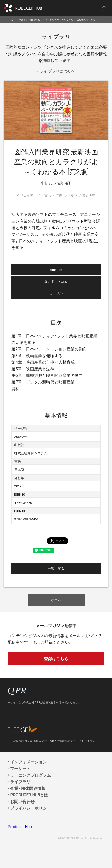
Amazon (56, 269)
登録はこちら (56, 658)
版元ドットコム (56, 281)
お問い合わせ (22, 801)
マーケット (20, 768)
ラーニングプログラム (30, 775)
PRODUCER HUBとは (29, 795)
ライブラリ (20, 781)
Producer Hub (20, 826)
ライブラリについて (58, 71)
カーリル (56, 293)
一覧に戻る (56, 568)
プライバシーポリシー (30, 808)
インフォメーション (28, 762)
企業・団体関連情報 (28, 788)
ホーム (56, 600)
